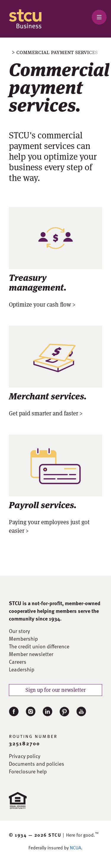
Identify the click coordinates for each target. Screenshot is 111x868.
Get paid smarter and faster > (46, 413)
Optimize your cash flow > (42, 305)
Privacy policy (25, 756)
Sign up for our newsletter (56, 690)
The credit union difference (39, 646)
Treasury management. (38, 282)
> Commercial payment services (55, 52)
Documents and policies (37, 764)
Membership (23, 639)
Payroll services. (43, 504)
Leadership (22, 669)
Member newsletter (31, 654)
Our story (19, 631)
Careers (18, 662)
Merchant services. (48, 395)
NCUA (75, 848)
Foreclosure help (28, 771)
